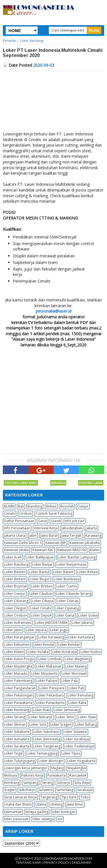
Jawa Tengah (71, 535)
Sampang (31, 783)
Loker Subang (86, 724)
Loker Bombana (67, 579)
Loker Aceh (13, 557)
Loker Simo (65, 717)
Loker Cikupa (43, 601)
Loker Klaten (14, 652)
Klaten (95, 550)
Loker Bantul (39, 572)
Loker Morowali (74, 673)
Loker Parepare (52, 688)
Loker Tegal (13, 753)
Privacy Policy (56, 863)
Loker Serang (15, 717)
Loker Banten (15, 572)
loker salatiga (43, 819)
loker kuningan (64, 812)
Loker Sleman (15, 724)
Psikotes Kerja (32, 775)
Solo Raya (82, 783)
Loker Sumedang (47, 739)
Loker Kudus (90, 652)
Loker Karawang (51, 637)
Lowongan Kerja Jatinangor (26, 768)
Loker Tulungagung (19, 761)
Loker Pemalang (81, 695)
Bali (21, 506)
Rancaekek (78, 775)
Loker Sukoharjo (47, 732)
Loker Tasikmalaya (79, 746)
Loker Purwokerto (50, 703)
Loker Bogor (40, 579)
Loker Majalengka (18, 666)
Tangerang (49, 797)
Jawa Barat (49, 535)
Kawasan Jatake (16, 550)
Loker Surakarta (17, 746)
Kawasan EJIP (56, 543)
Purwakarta (56, 775)
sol (60, 819)
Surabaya (85, 790)
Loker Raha (77, 703)
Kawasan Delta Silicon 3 (23, 543)
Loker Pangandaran (20, 688)
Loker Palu (70, 681)
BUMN (9, 506)
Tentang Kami (28, 863)
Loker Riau (42, 710)
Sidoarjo (64, 783)
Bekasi (51, 506)
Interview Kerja (46, 528)
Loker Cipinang (67, 608)
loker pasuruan (16, 819)
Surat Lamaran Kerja (20, 797)
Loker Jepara (36, 630)
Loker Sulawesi (75, 732)
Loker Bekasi (88, 572)
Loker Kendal (44, 645)
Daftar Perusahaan (19, 521)
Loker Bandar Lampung (77, 557)
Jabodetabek (72, 528)
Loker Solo (38, 724)
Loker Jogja (59, 630)
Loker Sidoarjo (41, 717)
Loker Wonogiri (51, 761)
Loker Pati (76, 688)
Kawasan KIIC (43, 550)
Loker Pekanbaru (50, 695)
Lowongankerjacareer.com (67, 859)
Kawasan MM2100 (72, 550)
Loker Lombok (49, 659)
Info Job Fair (74, 521)
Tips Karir (69, 797)
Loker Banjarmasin (72, 564)
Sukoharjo (27, 790)
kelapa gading (37, 812)
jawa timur (75, 804)
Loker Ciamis (67, 586)
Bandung (35, 506)
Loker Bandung (16, 564)
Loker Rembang (17, 710)
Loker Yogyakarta (81, 761)
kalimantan (13, 812)
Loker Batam (63, 572)
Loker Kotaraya (64, 652)
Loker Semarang (67, 710)
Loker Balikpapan (40, 557)
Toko (85, 797)
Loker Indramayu (18, 623)
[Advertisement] (53, 102)
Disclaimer (81, 863)
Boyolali (67, 506)
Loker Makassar (49, 666)
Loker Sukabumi (17, 732)
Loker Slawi (87, 717)
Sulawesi (46, 790)
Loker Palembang (18, 681)
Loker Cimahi (41, 608)
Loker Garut (65, 615)
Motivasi (11, 775)
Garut (43, 521)
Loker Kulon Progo (19, 659)
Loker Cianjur (15, 594)
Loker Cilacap (68, 601)
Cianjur (83, 506)
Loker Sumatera (17, 739)
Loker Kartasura (81, 637)
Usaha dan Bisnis (18, 804)
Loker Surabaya (76, 739)
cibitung (56, 804)
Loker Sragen (61, 724)
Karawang (93, 535)
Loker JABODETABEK (52, 623)
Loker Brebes (42, 586)
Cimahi (10, 513)
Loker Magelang (78, 659)
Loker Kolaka (38, 652)
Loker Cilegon (15, 608)
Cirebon (25, 513)
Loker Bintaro (15, 579)
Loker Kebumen (17, 645)
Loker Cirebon (16, 615)
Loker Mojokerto (45, 673)
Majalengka (77, 768)
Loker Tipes (71, 753)
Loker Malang (76, 666)
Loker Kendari (69, 645)
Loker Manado (16, 673)
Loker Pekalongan (18, 695)
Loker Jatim (13, 630)
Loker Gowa (88, 615)
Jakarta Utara (15, 535)
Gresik (56, 521)
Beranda (58, 483)
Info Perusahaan (17, 528)
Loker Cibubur (41, 594)
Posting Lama (91, 483)
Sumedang (65, 790)
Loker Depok (41, 615)
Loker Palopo (47, 681)
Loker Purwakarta (18, 703)
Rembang (12, 783)
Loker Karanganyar (19, 637)
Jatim (33, 535)
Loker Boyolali (16, 586)
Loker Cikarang (16, 601)
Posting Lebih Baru (21, 483)
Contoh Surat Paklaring (54, 513)
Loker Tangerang (47, 746)
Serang (48, 783)
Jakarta (91, 528)
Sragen (10, 790)
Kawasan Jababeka (85, 543)
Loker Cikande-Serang (74, 594)
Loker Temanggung (42, 753)
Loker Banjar (43, 564)
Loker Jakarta (82, 623)
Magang (57, 768)
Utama (41, 804)
